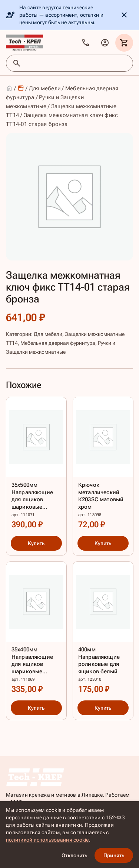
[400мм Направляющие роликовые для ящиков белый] (103, 630)
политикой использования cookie (47, 840)
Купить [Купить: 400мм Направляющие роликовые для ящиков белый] (103, 708)
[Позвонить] (86, 43)
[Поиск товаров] (76, 63)
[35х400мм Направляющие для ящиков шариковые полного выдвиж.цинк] (36, 630)
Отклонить (74, 855)
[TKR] (24, 43)
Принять (114, 855)
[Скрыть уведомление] (124, 15)
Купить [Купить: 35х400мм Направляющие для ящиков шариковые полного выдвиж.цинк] (36, 708)
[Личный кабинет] (105, 43)
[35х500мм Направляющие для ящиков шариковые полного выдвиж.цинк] (36, 465)
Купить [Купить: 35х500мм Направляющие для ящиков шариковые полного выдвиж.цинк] (36, 543)
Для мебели (45, 88)
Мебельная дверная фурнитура (58, 343)
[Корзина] (124, 43)
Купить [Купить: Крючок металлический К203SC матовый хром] (103, 543)
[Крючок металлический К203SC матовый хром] (103, 465)
